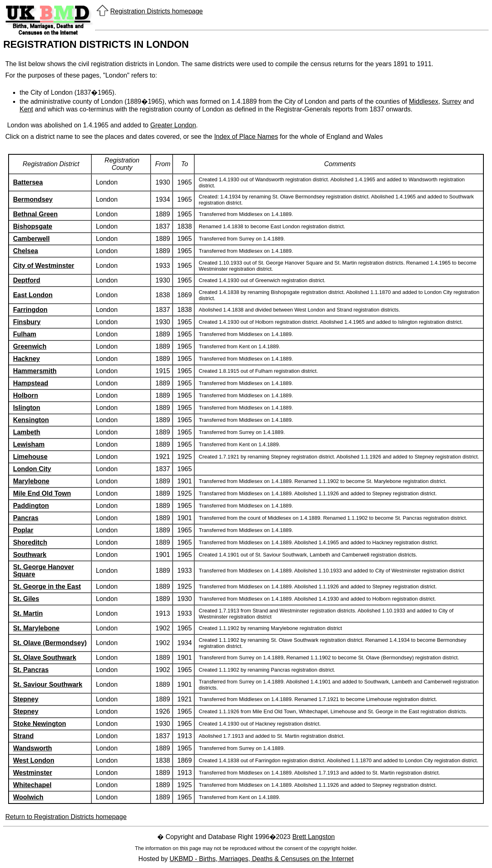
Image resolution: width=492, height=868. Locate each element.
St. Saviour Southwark (48, 684)
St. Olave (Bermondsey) (50, 643)
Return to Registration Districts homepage (66, 817)
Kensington (31, 420)
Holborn (26, 395)
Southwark (30, 555)
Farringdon (30, 310)
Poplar (23, 530)
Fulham (25, 334)
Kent (26, 109)
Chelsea (26, 251)
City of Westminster (44, 266)
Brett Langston (314, 837)
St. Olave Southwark (45, 658)
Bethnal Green (35, 214)
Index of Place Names (246, 137)
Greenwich (30, 346)
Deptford (27, 280)
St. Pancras (31, 670)
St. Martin (28, 613)
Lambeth (27, 432)
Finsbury (27, 322)
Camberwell (31, 239)
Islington (27, 408)
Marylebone (31, 481)
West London (34, 760)
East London (33, 295)
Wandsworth (32, 748)
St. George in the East (47, 586)
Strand (23, 736)
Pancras (26, 518)
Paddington (31, 506)
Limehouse (30, 457)
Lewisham (29, 444)
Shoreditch (30, 542)
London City (32, 469)
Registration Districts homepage (157, 11)
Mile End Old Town (42, 493)
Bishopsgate (33, 226)
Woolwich (28, 797)
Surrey (451, 101)
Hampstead (31, 383)
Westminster (33, 773)
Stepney (26, 699)
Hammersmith (35, 371)
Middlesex (423, 101)
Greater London (173, 125)
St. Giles (26, 599)
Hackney (27, 359)
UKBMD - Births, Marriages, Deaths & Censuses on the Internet (262, 859)
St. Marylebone (36, 628)
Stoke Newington (40, 724)
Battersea (28, 182)
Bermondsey (33, 199)
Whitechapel (32, 785)
